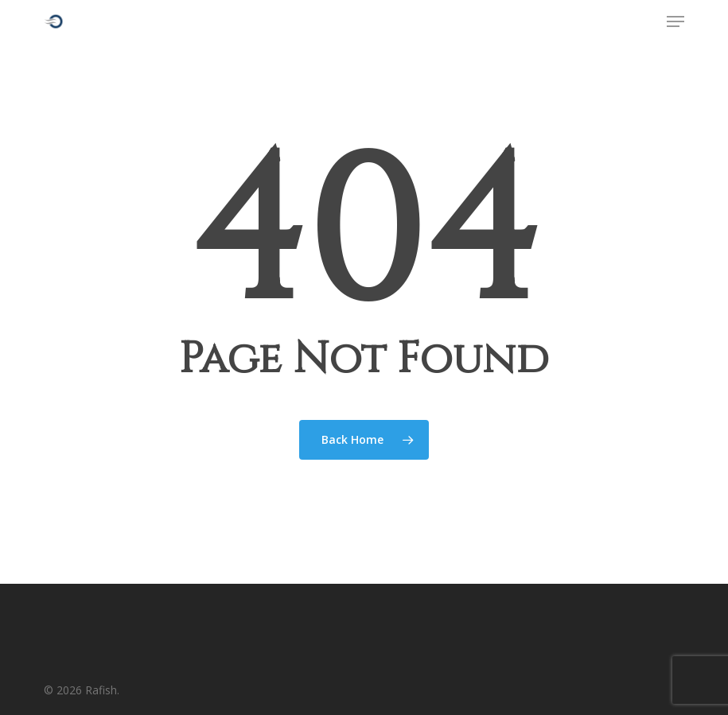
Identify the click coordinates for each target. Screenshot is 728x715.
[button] (675, 21)
